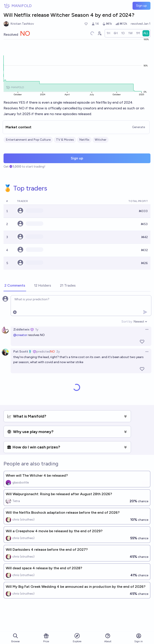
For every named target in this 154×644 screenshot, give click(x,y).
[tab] (15, 286)
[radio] (108, 33)
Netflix (84, 140)
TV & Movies (65, 140)
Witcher (101, 140)
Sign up (141, 6)
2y (58, 352)
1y (37, 329)
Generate (139, 127)
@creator (20, 335)
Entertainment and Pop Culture (28, 140)
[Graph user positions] (99, 33)
